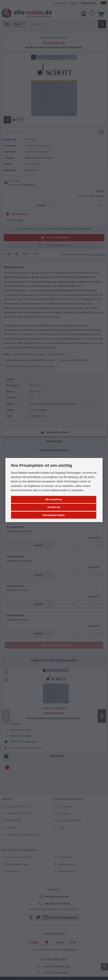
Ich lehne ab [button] (54, 507)
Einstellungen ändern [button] (54, 515)
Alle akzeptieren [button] (54, 499)
